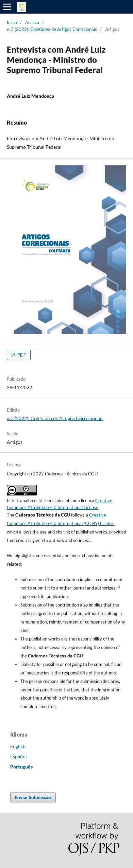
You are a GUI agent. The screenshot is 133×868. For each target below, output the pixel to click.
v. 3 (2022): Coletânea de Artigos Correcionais (52, 29)
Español (19, 756)
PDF (21, 355)
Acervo (32, 22)
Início (12, 22)
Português (21, 767)
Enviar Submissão (33, 797)
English (18, 746)
